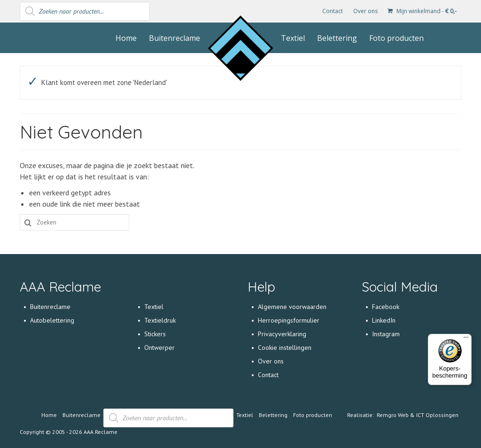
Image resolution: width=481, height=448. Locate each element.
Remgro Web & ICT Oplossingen (418, 415)
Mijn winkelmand (422, 11)
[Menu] (466, 340)
